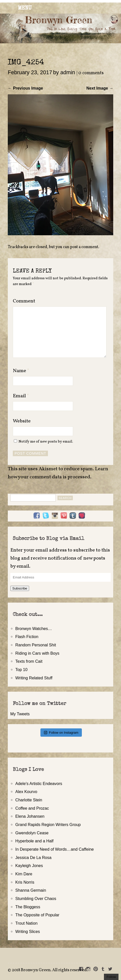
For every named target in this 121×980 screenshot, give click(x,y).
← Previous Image (25, 88)
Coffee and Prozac (32, 808)
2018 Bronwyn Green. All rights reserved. (50, 970)
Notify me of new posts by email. (46, 442)
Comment (24, 301)
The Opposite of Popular (37, 915)
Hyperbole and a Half (34, 841)
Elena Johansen (30, 816)
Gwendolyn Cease (32, 833)
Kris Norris (25, 882)
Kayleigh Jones (29, 866)
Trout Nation (26, 923)
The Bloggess (28, 907)
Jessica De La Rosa (33, 857)
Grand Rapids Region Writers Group (48, 825)
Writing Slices (28, 931)
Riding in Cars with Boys (37, 653)
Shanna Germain (31, 890)
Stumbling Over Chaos (36, 898)
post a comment (84, 247)
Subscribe (20, 588)
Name (21, 371)
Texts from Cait (29, 661)
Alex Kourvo (26, 792)
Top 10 (21, 670)
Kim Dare (24, 874)
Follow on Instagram (61, 733)
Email (21, 396)
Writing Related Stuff (34, 678)
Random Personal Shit (36, 645)
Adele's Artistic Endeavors (39, 783)
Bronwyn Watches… (34, 629)
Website (22, 421)
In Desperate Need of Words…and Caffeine (55, 849)
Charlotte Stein (29, 800)
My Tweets (20, 714)
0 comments (91, 73)
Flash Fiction (27, 637)
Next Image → (100, 88)
